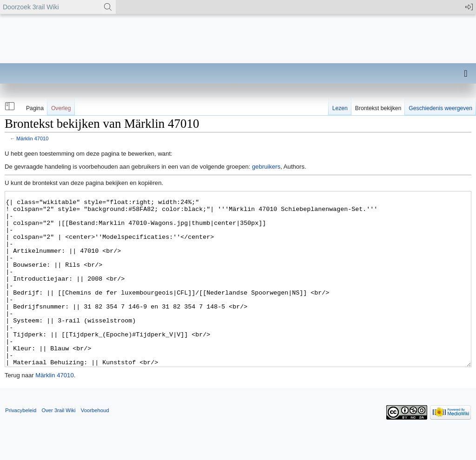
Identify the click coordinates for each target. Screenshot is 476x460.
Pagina (35, 108)
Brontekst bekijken (378, 108)
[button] (9, 106)
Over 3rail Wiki (58, 445)
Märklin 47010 (32, 138)
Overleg (61, 108)
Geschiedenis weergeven (440, 108)
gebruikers (266, 167)
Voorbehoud (95, 445)
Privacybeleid (21, 445)
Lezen (340, 108)
